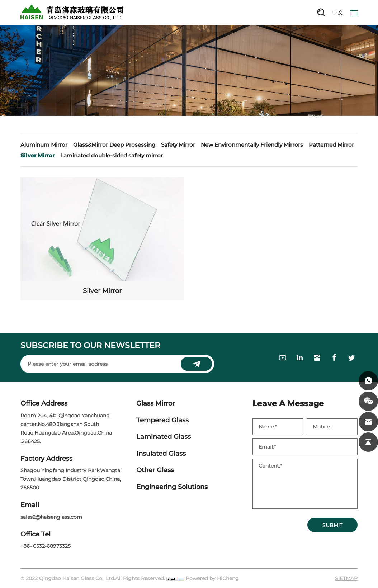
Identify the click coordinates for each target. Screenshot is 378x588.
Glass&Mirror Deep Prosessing (114, 145)
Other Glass (155, 470)
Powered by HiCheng (212, 578)
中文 (338, 12)
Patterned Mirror (331, 145)
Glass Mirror (155, 404)
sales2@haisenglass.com (51, 517)
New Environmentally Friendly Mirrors (252, 145)
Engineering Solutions (172, 487)
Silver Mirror (37, 155)
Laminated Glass (164, 437)
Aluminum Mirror (44, 145)
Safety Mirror (178, 145)
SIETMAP (346, 578)
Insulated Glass (161, 454)
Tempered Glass (162, 420)
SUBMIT (332, 525)
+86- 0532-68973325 (46, 546)
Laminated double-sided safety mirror (112, 155)
